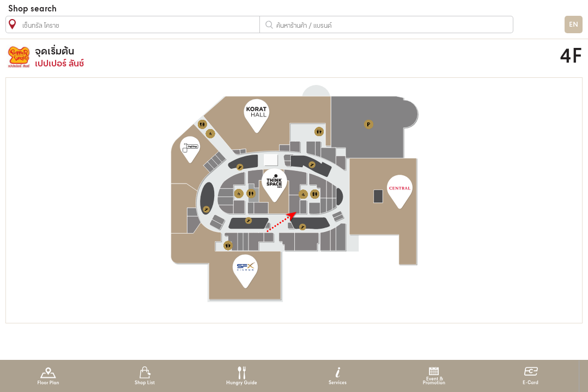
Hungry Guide (241, 376)
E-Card (531, 376)
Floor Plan (48, 376)
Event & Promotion (434, 376)
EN (574, 25)
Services (338, 376)
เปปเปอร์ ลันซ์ (222, 57)
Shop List (145, 376)
